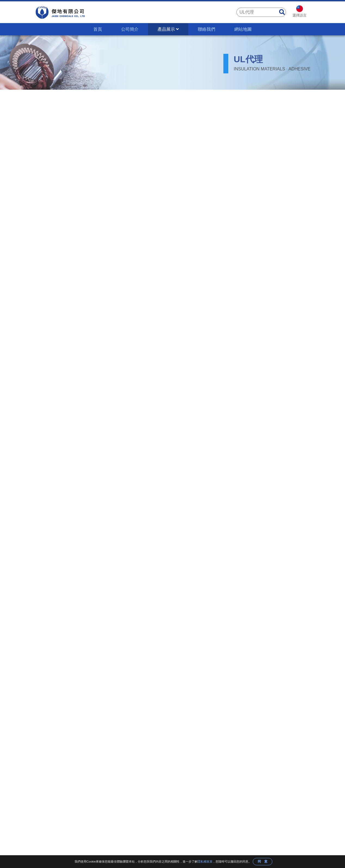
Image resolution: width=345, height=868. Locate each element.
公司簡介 (130, 29)
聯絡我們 (207, 29)
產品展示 (168, 29)
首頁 (98, 29)
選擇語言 (300, 15)
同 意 (263, 861)
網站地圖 (243, 29)
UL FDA (88, 98)
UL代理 (108, 98)
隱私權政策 (205, 861)
